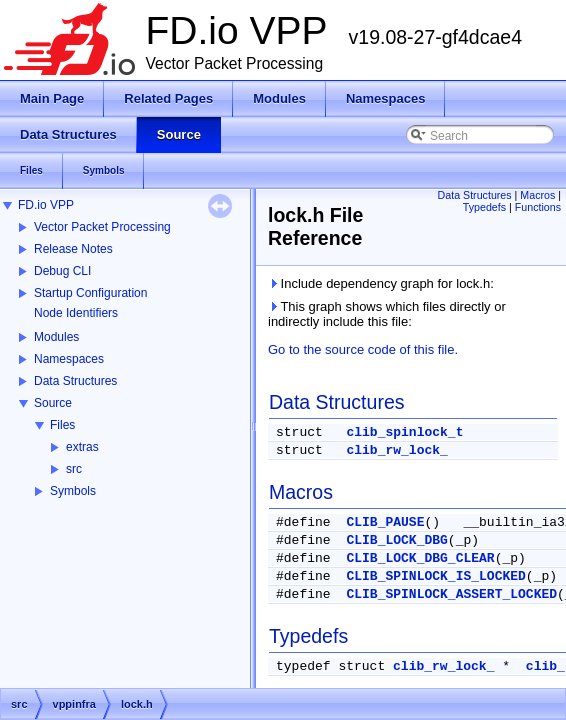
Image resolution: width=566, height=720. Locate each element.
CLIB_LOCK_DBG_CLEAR (420, 558)
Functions (538, 207)
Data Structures (75, 381)
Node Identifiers (76, 313)
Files (62, 425)
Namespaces (69, 359)
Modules (56, 337)
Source (53, 403)
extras (82, 447)
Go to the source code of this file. (363, 349)
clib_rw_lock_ (396, 450)
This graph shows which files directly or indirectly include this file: (387, 314)
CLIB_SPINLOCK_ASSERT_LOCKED (451, 594)
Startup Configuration (90, 293)
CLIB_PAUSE (385, 522)
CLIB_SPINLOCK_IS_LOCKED (435, 576)
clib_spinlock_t (404, 432)
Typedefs (484, 207)
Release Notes (73, 249)
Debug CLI (62, 271)
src (74, 469)
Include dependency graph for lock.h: (381, 283)
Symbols (73, 491)
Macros (537, 195)
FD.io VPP (46, 205)
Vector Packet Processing (102, 227)
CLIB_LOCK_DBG (396, 540)
